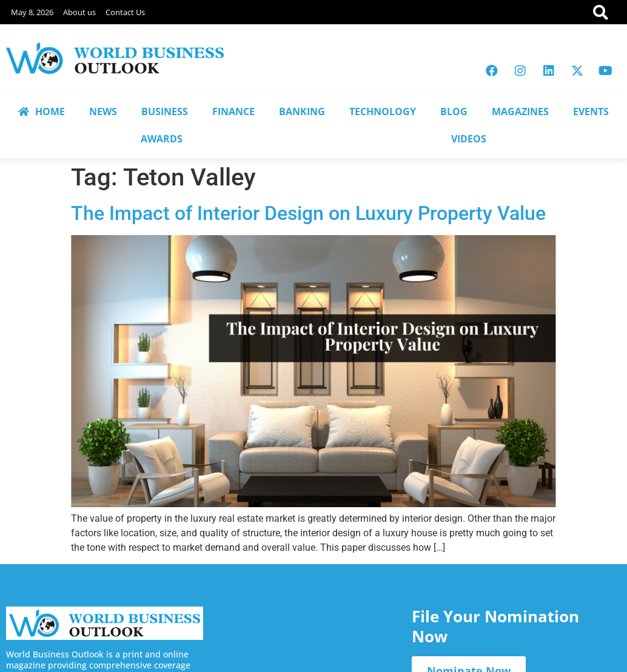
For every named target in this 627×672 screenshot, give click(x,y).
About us (79, 12)
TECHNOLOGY (383, 111)
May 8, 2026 (32, 12)
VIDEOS (469, 139)
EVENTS (591, 111)
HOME (42, 111)
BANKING (302, 111)
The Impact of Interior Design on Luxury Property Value (308, 213)
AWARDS (162, 139)
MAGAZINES (520, 111)
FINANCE (233, 111)
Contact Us (125, 12)
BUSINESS (165, 111)
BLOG (454, 111)
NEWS (103, 111)
